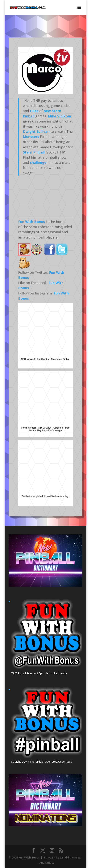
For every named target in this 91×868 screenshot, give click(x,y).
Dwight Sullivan (36, 131)
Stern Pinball (34, 152)
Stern (56, 111)
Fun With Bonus (31, 222)
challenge (38, 162)
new (47, 111)
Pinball (29, 116)
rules (34, 111)
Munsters (31, 137)
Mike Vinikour (60, 116)
